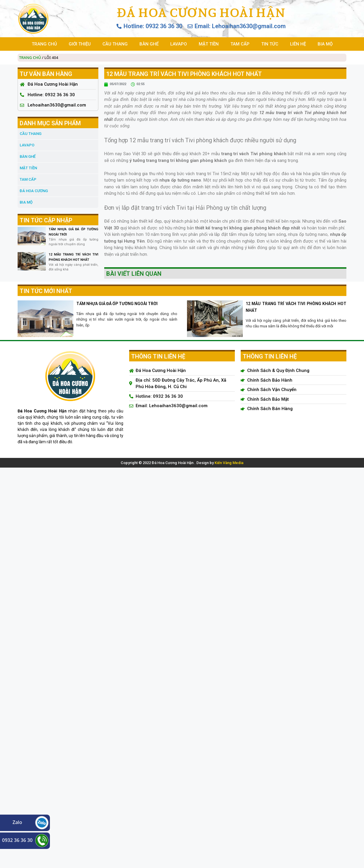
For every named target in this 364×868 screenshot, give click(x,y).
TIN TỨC (270, 44)
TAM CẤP (240, 44)
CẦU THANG (115, 44)
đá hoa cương (34, 191)
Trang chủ (30, 57)
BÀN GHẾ (149, 44)
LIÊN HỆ (298, 44)
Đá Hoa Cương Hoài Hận (201, 13)
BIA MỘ (325, 44)
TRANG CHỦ (44, 44)
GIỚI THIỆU (80, 44)
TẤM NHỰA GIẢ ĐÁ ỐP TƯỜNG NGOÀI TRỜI (117, 304)
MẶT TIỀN (209, 44)
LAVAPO (179, 44)
